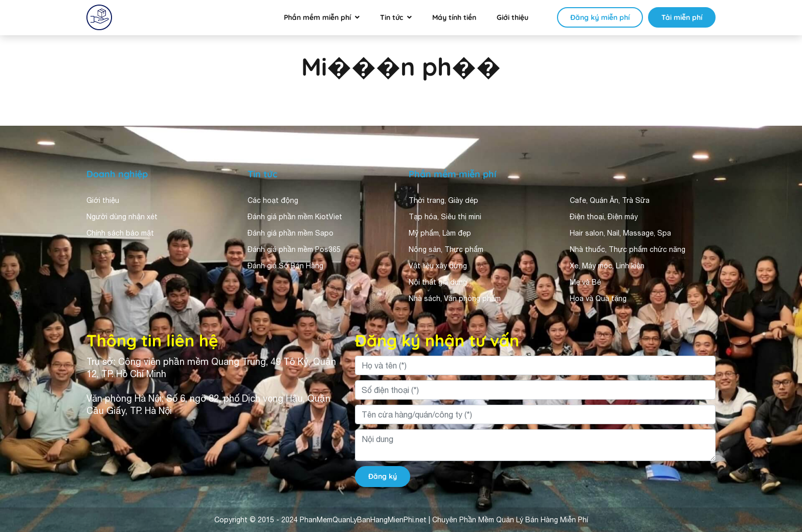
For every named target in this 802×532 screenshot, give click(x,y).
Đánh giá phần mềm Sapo (291, 233)
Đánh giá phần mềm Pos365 (294, 249)
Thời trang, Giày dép (443, 200)
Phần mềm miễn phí (317, 17)
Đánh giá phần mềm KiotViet (295, 217)
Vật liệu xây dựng (438, 266)
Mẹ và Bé (585, 282)
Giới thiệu (513, 17)
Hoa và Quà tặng (598, 298)
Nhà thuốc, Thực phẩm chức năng (628, 249)
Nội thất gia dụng (438, 282)
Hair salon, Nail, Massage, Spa (620, 233)
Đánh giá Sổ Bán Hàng (285, 266)
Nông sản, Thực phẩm (446, 249)
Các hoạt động (273, 200)
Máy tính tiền (454, 17)
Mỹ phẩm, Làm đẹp (440, 233)
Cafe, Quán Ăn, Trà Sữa (610, 200)
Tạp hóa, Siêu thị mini (445, 217)
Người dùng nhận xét (122, 217)
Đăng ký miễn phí (600, 17)
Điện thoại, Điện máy (604, 217)
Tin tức (392, 17)
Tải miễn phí (682, 17)
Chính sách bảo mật (120, 233)
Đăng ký (383, 476)
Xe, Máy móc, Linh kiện (607, 266)
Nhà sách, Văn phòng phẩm (455, 298)
